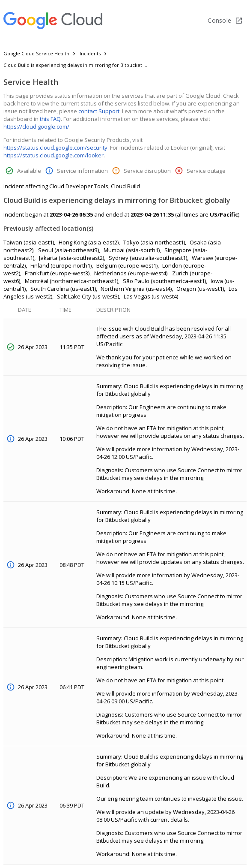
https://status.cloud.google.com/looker (54, 155)
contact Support (99, 111)
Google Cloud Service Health (36, 53)
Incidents (90, 53)
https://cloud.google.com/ (36, 127)
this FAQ (50, 119)
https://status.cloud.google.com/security (55, 148)
